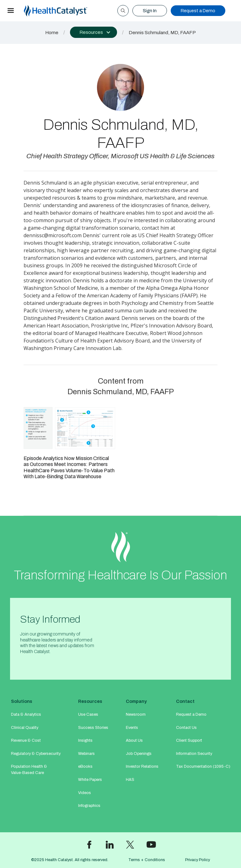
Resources (90, 701)
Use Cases (88, 714)
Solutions (22, 701)
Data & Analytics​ (26, 714)
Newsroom (136, 714)
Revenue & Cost (26, 740)
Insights (85, 740)
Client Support (189, 740)
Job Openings (139, 754)
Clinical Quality (25, 728)
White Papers (90, 780)
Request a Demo (198, 11)
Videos (85, 793)
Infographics (89, 806)
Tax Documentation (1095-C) (203, 766)
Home (52, 33)
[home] (63, 11)
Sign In (150, 11)
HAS (130, 780)
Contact (185, 701)
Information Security (194, 754)
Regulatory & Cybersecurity (36, 754)
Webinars (86, 754)
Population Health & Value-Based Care (29, 769)
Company (136, 701)
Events (132, 728)
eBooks (85, 766)
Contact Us (186, 728)
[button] (11, 11)
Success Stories (93, 728)
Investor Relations (142, 766)
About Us (134, 740)
